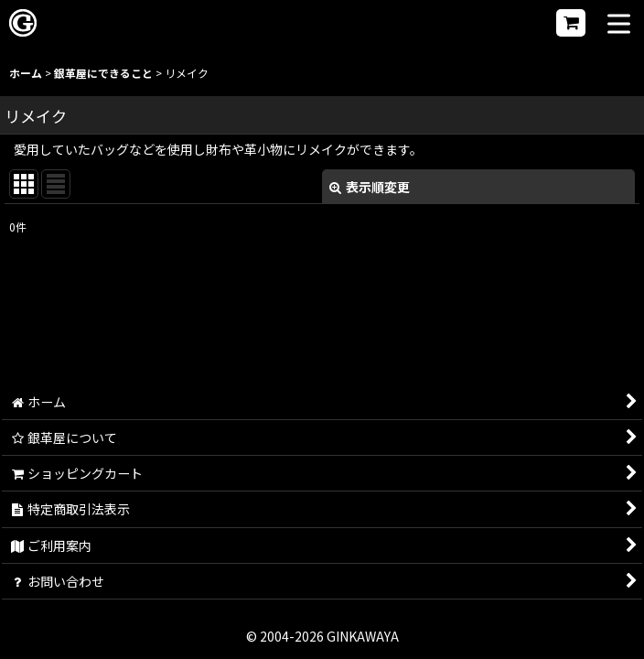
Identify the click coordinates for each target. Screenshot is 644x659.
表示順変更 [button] (370, 187)
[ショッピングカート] (571, 23)
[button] (619, 25)
